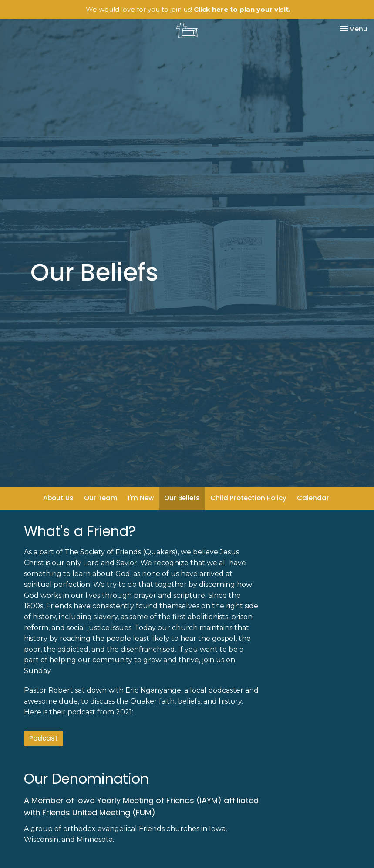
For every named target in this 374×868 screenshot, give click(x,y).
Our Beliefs (182, 498)
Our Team (101, 498)
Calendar (313, 498)
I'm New (141, 498)
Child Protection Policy (248, 498)
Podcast (44, 738)
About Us (58, 498)
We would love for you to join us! (188, 9)
